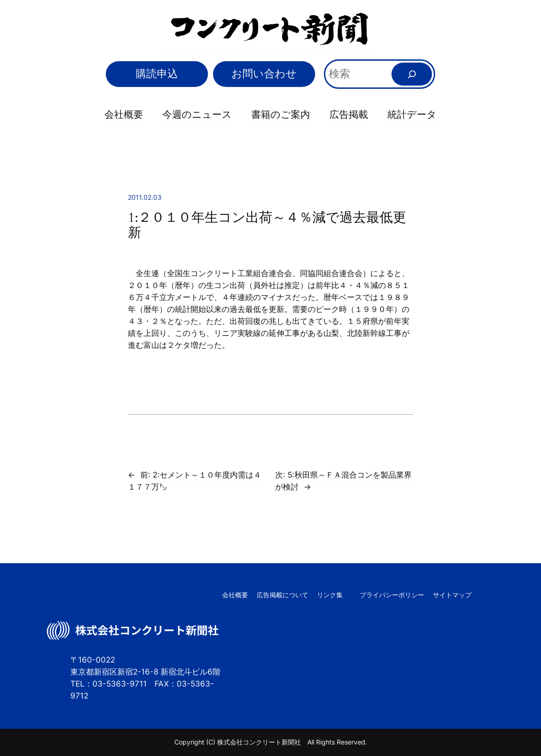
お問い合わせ (264, 74)
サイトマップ (452, 595)
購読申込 (157, 74)
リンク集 (330, 595)
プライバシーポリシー (392, 595)
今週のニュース (197, 114)
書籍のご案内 (281, 114)
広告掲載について (282, 595)
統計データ (412, 114)
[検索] (412, 74)
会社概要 (124, 114)
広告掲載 (349, 114)
